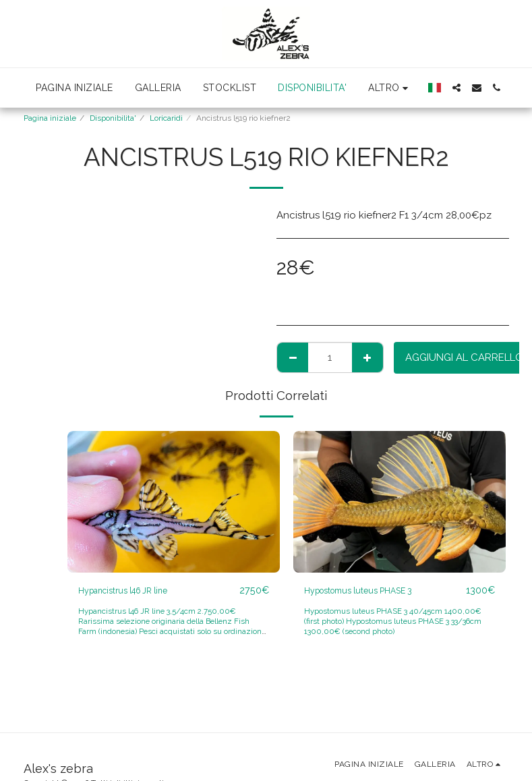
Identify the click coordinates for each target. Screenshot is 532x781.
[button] (456, 88)
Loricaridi (166, 118)
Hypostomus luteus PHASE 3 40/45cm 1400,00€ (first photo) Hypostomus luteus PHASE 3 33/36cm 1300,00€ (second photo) (396, 622)
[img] (174, 502)
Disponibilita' (113, 118)
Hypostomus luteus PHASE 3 (371, 591)
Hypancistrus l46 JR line (135, 591)
